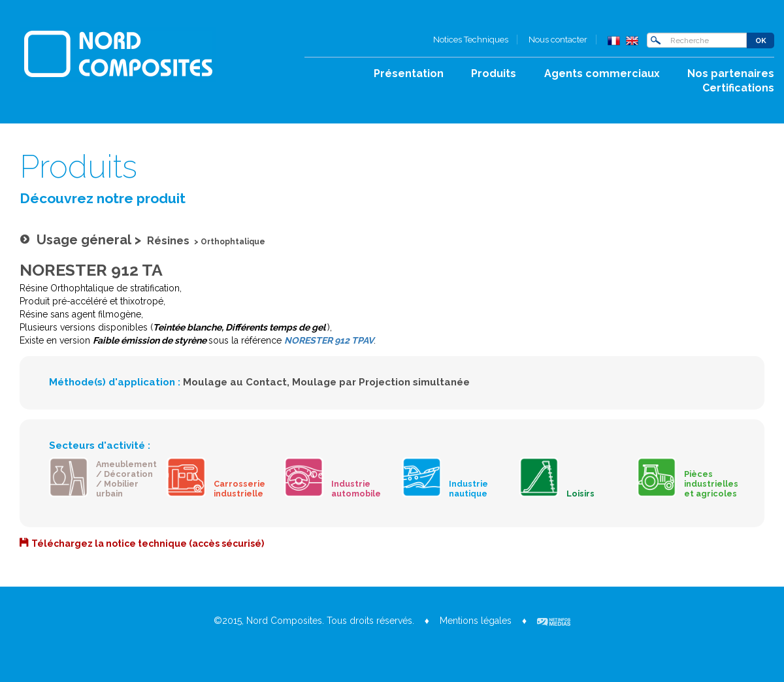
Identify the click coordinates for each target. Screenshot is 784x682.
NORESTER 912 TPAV (329, 340)
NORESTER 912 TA (91, 270)
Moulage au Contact (235, 382)
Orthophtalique (233, 242)
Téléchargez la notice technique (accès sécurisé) (148, 544)
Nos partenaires (731, 73)
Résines (168, 241)
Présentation (409, 73)
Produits (494, 73)
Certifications (738, 88)
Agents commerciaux (602, 73)
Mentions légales (476, 621)
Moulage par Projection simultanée (381, 382)
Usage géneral (84, 240)
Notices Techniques (471, 40)
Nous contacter (558, 40)
